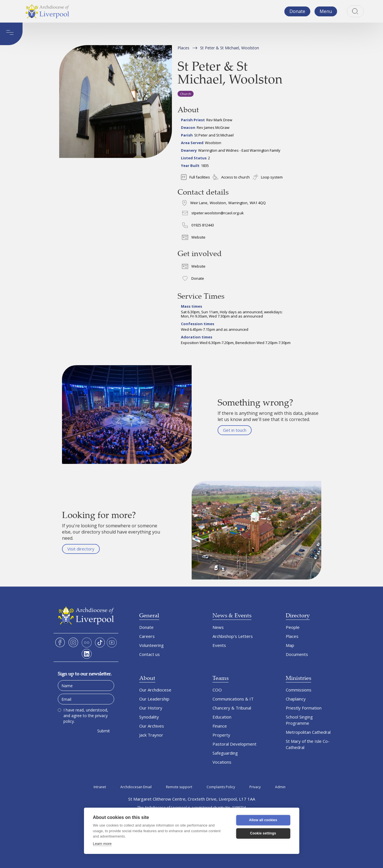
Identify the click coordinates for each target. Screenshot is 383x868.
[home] (47, 11)
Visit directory (81, 549)
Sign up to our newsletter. (85, 674)
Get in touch (235, 430)
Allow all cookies (263, 820)
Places (183, 48)
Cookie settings (263, 833)
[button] (326, 11)
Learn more (102, 844)
